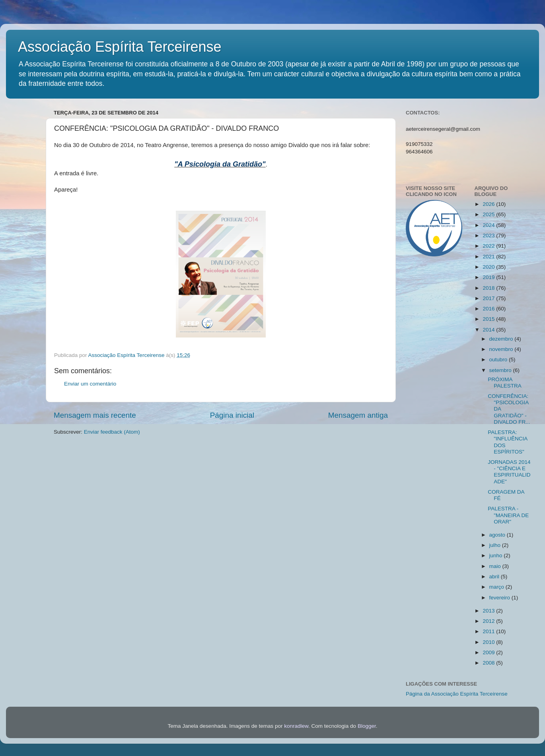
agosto (498, 535)
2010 (489, 642)
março (497, 587)
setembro (501, 370)
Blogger (367, 726)
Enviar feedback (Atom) (112, 432)
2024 (489, 225)
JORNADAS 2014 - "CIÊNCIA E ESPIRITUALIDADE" (509, 472)
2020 (489, 267)
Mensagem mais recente (95, 415)
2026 (489, 204)
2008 (489, 663)
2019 (489, 277)
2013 (489, 611)
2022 (489, 246)
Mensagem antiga (358, 415)
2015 (489, 319)
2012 (489, 621)
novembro (502, 349)
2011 (489, 631)
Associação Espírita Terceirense (120, 47)
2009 (489, 652)
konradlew (296, 726)
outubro (499, 360)
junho (497, 555)
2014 (489, 330)
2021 (489, 257)
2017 (489, 298)
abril (495, 577)
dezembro (502, 339)
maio (496, 566)
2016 (489, 309)
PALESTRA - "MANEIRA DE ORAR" (508, 515)
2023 (489, 236)
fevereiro (500, 598)
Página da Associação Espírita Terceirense (457, 694)
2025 (489, 214)
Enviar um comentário (90, 384)
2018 (489, 288)
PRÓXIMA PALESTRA (505, 383)
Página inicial (232, 415)
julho (496, 545)
